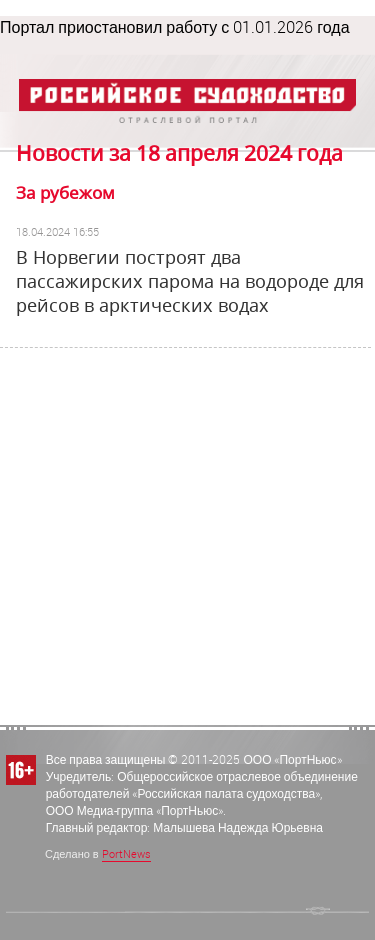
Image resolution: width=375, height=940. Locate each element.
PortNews (126, 853)
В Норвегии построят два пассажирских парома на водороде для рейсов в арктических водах (190, 281)
